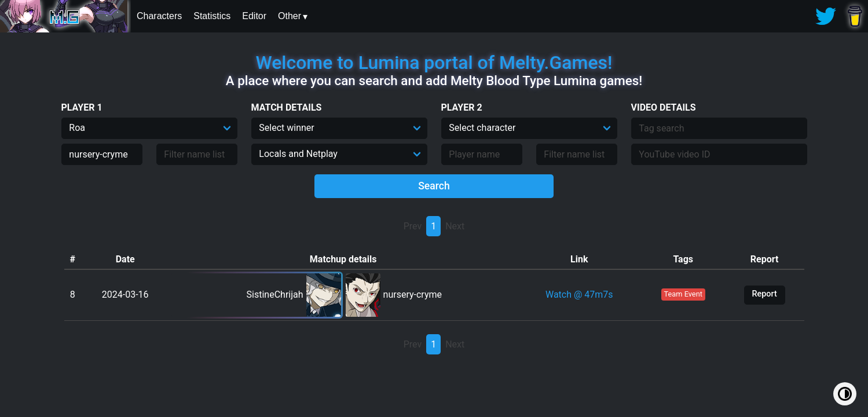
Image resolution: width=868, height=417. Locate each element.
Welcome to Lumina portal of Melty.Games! (434, 63)
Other (290, 16)
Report (764, 294)
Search (434, 186)
